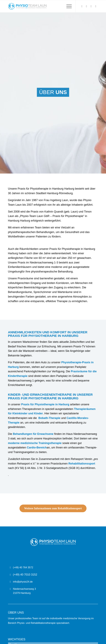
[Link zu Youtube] (96, 6)
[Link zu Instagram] (86, 6)
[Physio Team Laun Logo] (44, 6)
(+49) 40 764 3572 (23, 567)
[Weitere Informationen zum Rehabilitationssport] (53, 508)
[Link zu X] (82, 6)
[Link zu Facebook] (91, 6)
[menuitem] (68, 6)
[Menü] (68, 6)
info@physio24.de (23, 582)
